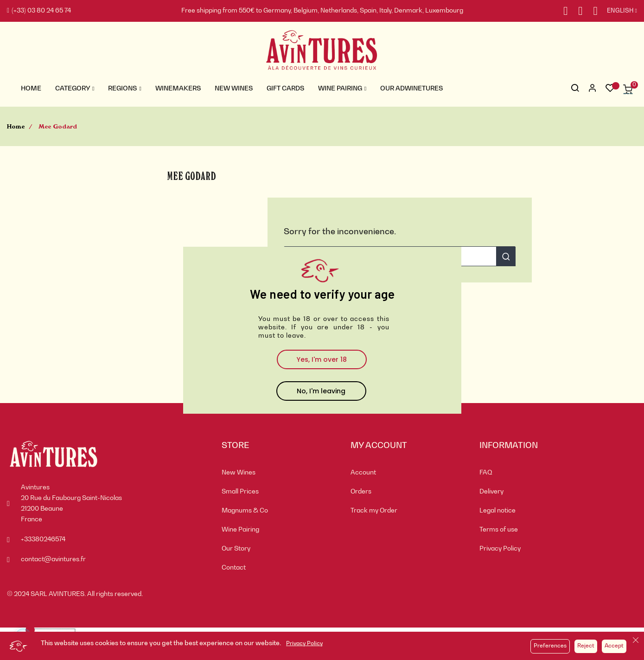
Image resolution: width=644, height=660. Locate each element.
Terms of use (499, 530)
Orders (361, 492)
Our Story (236, 549)
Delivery (491, 492)
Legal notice (497, 511)
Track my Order (374, 511)
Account (363, 473)
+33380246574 (43, 539)
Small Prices (240, 492)
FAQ (486, 473)
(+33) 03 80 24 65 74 (39, 11)
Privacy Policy (304, 644)
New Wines (239, 473)
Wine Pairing (240, 530)
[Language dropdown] (617, 11)
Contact (234, 568)
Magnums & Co (245, 511)
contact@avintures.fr (53, 559)
